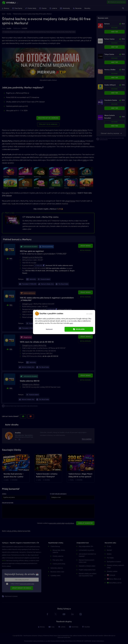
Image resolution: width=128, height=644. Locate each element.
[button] (89, 313)
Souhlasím (80, 329)
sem (71, 323)
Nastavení (49, 329)
